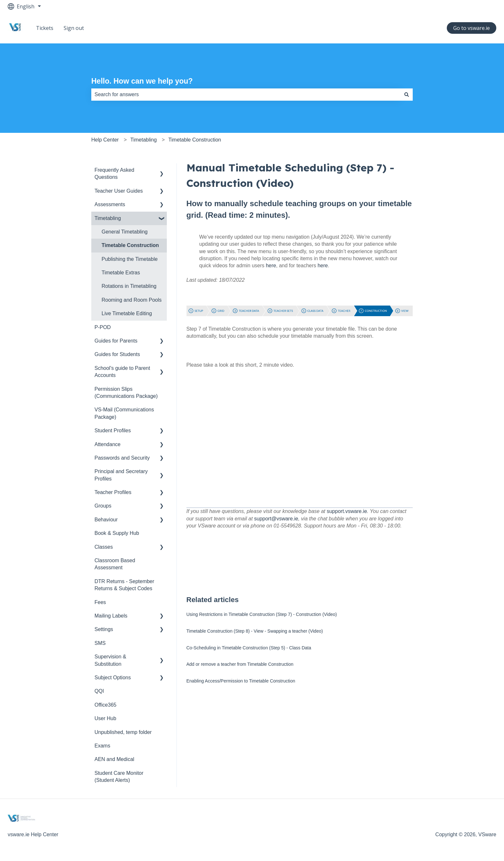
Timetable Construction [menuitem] (130, 245)
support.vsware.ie (347, 511)
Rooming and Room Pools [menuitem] (132, 300)
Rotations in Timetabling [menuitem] (129, 286)
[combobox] (246, 95)
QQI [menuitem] (99, 691)
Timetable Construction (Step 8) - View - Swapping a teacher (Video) (255, 631)
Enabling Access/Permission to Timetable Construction (241, 681)
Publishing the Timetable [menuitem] (130, 259)
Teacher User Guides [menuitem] (119, 191)
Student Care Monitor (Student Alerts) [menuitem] (119, 777)
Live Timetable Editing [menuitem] (127, 313)
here (271, 266)
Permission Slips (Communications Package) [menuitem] (126, 393)
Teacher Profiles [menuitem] (113, 492)
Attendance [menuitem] (108, 444)
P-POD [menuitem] (103, 327)
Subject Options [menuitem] (113, 678)
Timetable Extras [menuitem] (121, 273)
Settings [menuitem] (104, 629)
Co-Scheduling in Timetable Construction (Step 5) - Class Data (249, 648)
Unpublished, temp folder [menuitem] (123, 732)
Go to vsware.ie (472, 28)
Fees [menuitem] (100, 602)
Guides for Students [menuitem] (117, 354)
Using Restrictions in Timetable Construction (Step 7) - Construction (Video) (262, 614)
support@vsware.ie (276, 519)
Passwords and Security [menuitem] (122, 458)
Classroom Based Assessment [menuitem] (115, 564)
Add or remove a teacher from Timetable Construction (240, 664)
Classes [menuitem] (104, 547)
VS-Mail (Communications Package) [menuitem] (124, 413)
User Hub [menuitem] (105, 718)
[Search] (407, 95)
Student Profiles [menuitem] (113, 430)
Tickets (45, 28)
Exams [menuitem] (102, 746)
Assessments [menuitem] (110, 204)
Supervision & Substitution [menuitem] (110, 660)
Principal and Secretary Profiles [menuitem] (121, 475)
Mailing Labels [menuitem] (111, 616)
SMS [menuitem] (100, 643)
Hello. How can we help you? (142, 81)
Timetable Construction (195, 140)
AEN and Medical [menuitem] (114, 759)
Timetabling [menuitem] (108, 218)
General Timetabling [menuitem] (125, 232)
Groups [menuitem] (103, 506)
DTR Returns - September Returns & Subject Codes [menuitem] (124, 585)
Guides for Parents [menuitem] (116, 341)
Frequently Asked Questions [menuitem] (114, 174)
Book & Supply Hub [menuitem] (117, 533)
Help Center (105, 140)
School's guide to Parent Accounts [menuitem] (122, 372)
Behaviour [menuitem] (106, 520)
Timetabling (144, 140)
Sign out (74, 28)
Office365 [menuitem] (105, 705)
